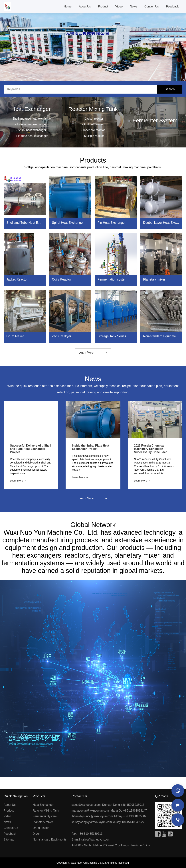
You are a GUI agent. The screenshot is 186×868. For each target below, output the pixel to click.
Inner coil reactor (94, 130)
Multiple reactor (94, 136)
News (134, 6)
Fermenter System (155, 120)
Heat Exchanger (31, 109)
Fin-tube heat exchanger (32, 136)
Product (103, 6)
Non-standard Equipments (49, 840)
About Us (85, 6)
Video (119, 6)
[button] (8, 71)
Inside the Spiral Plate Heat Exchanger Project (91, 447)
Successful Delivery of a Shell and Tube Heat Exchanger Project (31, 449)
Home (68, 6)
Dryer (36, 834)
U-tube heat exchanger (32, 124)
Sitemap (9, 840)
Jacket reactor (94, 119)
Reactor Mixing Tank (93, 109)
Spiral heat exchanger (32, 130)
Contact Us (152, 6)
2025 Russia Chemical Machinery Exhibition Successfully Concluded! (151, 449)
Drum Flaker (41, 828)
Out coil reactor (94, 124)
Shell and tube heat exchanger (32, 119)
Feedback (172, 6)
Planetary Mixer (43, 822)
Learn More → (18, 481)
